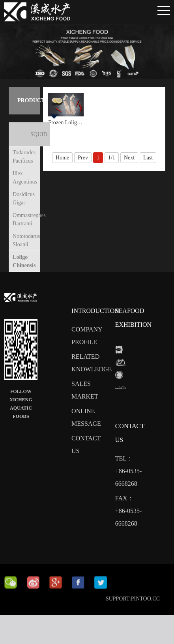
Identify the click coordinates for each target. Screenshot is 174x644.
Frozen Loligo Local (66, 123)
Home (62, 158)
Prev (83, 158)
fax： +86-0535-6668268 (129, 516)
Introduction (95, 315)
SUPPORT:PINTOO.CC (133, 611)
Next (129, 158)
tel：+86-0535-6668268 (129, 476)
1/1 (112, 158)
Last (148, 158)
